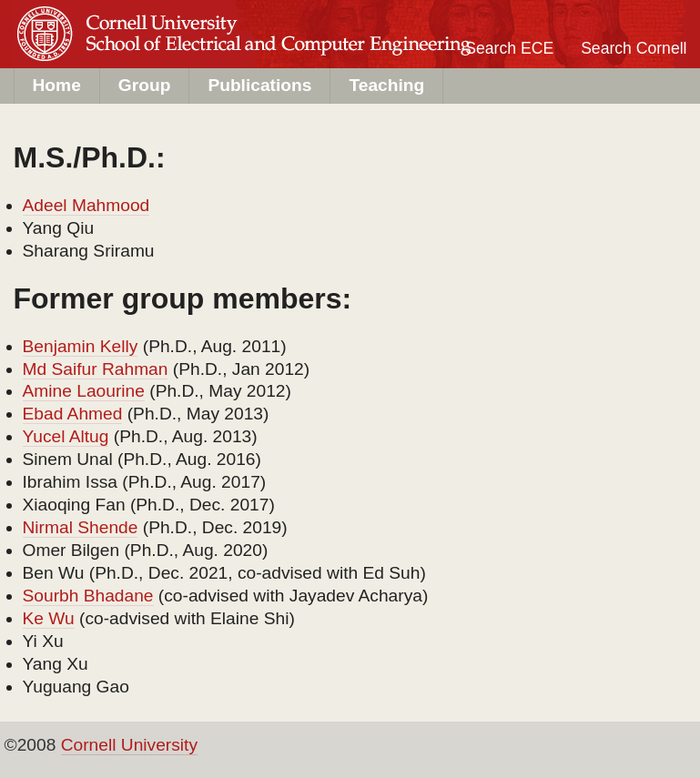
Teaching (386, 85)
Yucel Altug (66, 436)
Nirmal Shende (81, 527)
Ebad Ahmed (73, 414)
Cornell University (160, 17)
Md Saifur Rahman (96, 369)
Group (145, 85)
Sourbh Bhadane (88, 596)
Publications (259, 85)
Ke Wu (49, 618)
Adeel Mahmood (86, 205)
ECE (160, 51)
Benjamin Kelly (81, 346)
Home (57, 85)
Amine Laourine (84, 391)
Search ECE (509, 48)
